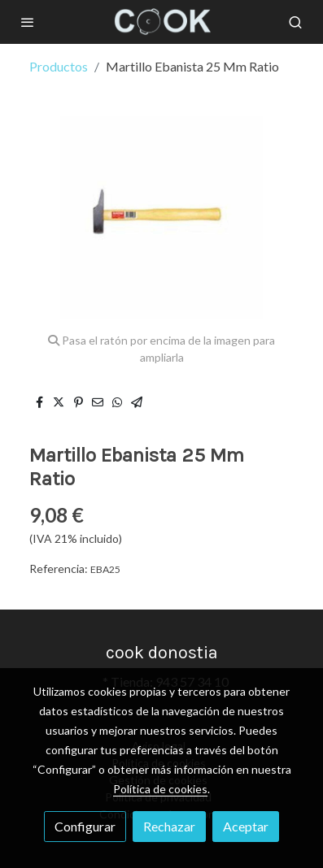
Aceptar (246, 826)
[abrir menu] (28, 22)
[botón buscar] (295, 22)
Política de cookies (160, 789)
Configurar (85, 826)
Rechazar (169, 826)
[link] (162, 22)
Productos (59, 66)
